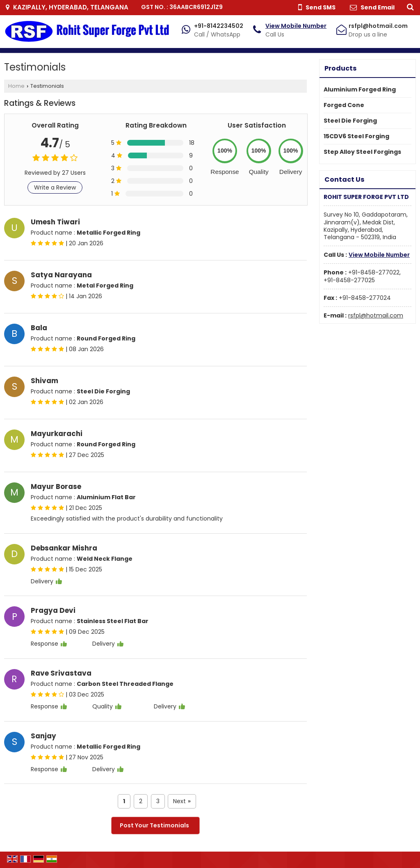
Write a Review (55, 187)
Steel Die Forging (350, 121)
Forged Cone (344, 105)
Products (340, 68)
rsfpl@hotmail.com (378, 26)
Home (16, 86)
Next (182, 801)
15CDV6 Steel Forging (356, 136)
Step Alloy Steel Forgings (362, 152)
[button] (296, 26)
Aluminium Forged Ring (360, 89)
